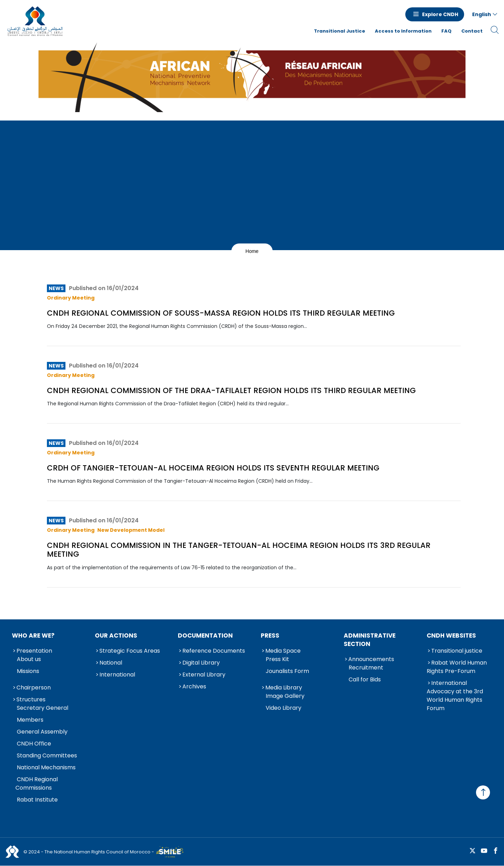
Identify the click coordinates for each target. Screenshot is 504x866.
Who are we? (33, 635)
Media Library (284, 688)
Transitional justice (457, 651)
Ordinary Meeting (71, 298)
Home (252, 251)
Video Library (283, 708)
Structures (31, 699)
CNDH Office (34, 744)
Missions (28, 671)
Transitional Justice (339, 31)
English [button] (482, 14)
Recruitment (366, 668)
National (111, 663)
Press (270, 635)
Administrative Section (370, 640)
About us (29, 659)
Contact (472, 31)
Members (30, 720)
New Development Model (131, 530)
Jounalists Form (287, 671)
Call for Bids (365, 679)
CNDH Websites (451, 635)
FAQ (446, 31)
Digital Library (201, 663)
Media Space (283, 651)
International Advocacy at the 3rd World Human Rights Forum (455, 696)
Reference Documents (214, 651)
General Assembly (42, 732)
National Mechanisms (46, 767)
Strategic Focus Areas (130, 651)
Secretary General (43, 708)
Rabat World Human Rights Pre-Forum (457, 667)
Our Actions (116, 635)
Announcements (371, 659)
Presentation (34, 651)
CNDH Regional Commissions (37, 783)
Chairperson (34, 688)
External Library (204, 675)
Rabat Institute (37, 800)
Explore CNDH (440, 14)
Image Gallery (285, 696)
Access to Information (403, 31)
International (117, 675)
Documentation (205, 635)
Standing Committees (47, 755)
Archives (194, 686)
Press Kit (277, 659)
